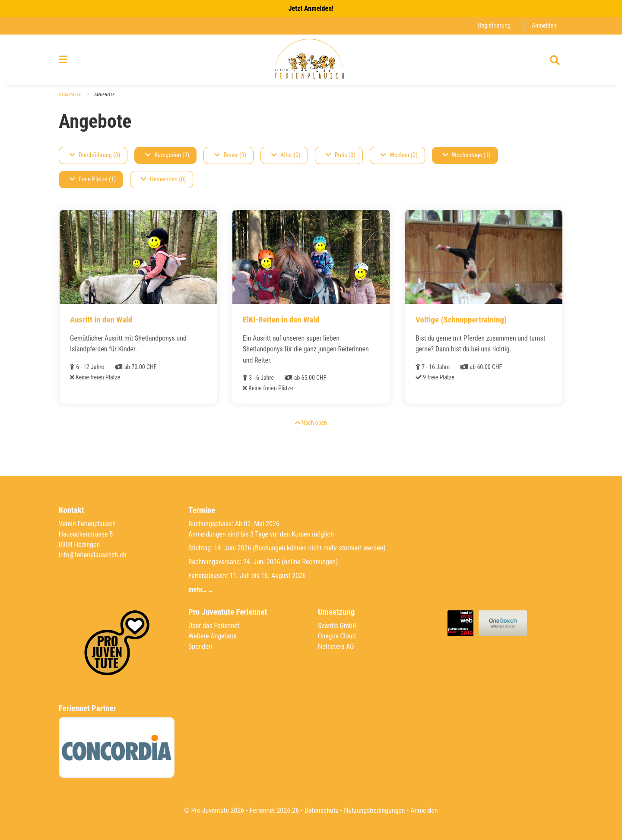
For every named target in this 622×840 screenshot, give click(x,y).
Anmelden (544, 26)
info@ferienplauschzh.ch (92, 555)
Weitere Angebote (213, 636)
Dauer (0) (230, 155)
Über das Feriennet (214, 626)
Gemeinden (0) (163, 179)
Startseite (70, 95)
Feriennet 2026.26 (274, 810)
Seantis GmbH (337, 626)
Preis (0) (341, 155)
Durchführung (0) (95, 155)
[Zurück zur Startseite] (311, 60)
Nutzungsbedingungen (374, 810)
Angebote (104, 95)
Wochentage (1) (467, 155)
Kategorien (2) (167, 155)
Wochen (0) (399, 155)
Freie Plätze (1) (93, 179)
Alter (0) (286, 155)
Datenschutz (322, 810)
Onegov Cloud (337, 636)
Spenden (200, 646)
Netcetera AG (336, 646)
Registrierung (494, 26)
